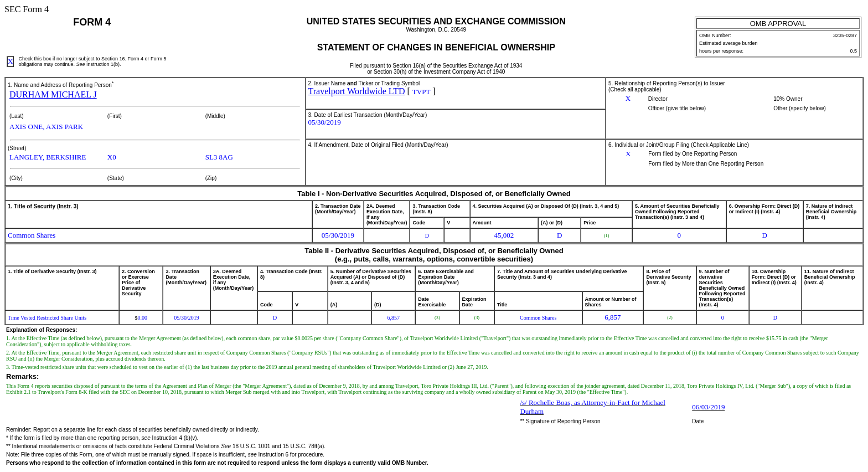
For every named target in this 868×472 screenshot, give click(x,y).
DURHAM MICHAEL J (53, 94)
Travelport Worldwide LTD (357, 91)
